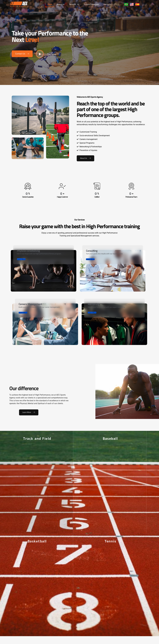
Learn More (29, 417)
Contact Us (20, 54)
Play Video (52, 54)
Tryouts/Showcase (91, 4)
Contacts (107, 4)
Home (50, 4)
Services (74, 4)
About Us (61, 4)
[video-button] (40, 54)
